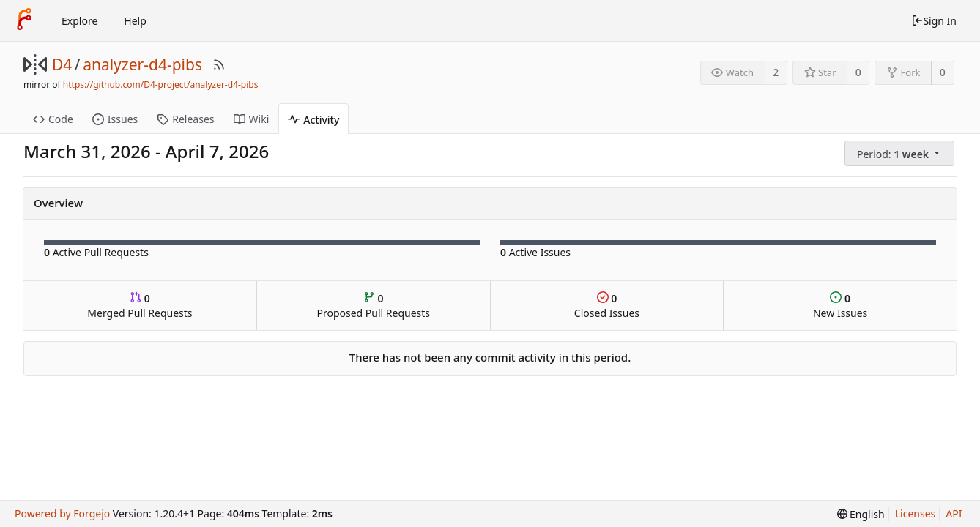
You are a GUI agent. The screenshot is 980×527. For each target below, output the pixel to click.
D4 (62, 64)
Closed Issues (607, 306)
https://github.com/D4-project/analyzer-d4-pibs (161, 85)
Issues (115, 119)
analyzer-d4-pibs (142, 64)
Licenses (916, 513)
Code (53, 119)
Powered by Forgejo (62, 513)
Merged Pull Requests (140, 306)
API (954, 513)
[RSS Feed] (219, 64)
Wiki (252, 119)
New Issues (840, 306)
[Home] (24, 20)
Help (135, 21)
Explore (79, 21)
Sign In (934, 21)
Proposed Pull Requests (373, 306)
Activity (313, 120)
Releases (185, 119)
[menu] (901, 154)
